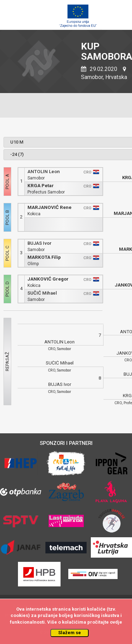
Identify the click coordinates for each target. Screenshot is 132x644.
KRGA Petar (41, 186)
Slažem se (70, 633)
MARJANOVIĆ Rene (49, 207)
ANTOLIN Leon (44, 172)
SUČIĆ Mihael (42, 293)
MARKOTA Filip (44, 257)
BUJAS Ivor (39, 243)
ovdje (116, 622)
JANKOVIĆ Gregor (48, 279)
